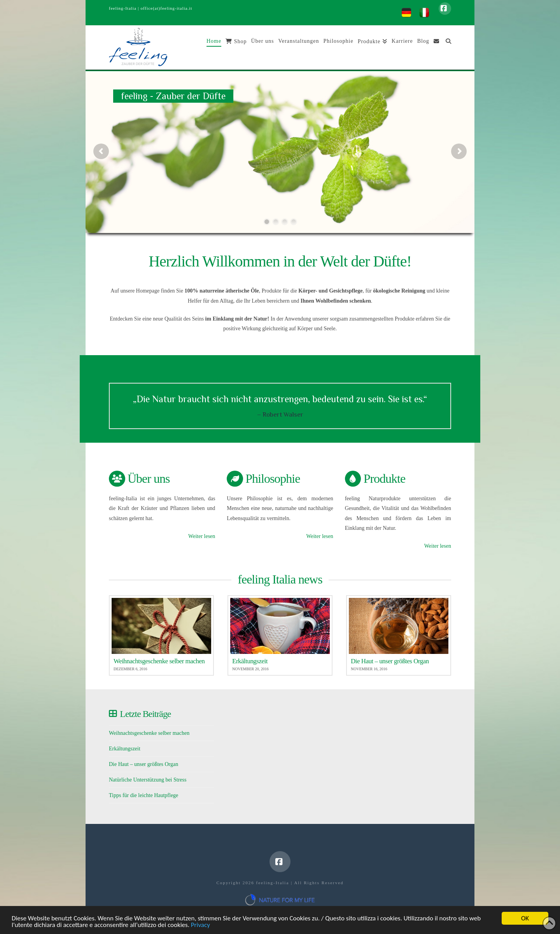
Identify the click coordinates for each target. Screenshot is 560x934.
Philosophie (273, 478)
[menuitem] (406, 13)
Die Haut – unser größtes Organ (143, 764)
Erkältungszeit (125, 749)
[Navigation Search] (446, 47)
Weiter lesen (202, 536)
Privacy (200, 928)
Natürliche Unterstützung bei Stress (148, 780)
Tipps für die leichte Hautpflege (143, 795)
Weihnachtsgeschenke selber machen (149, 733)
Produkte (385, 478)
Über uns (149, 478)
